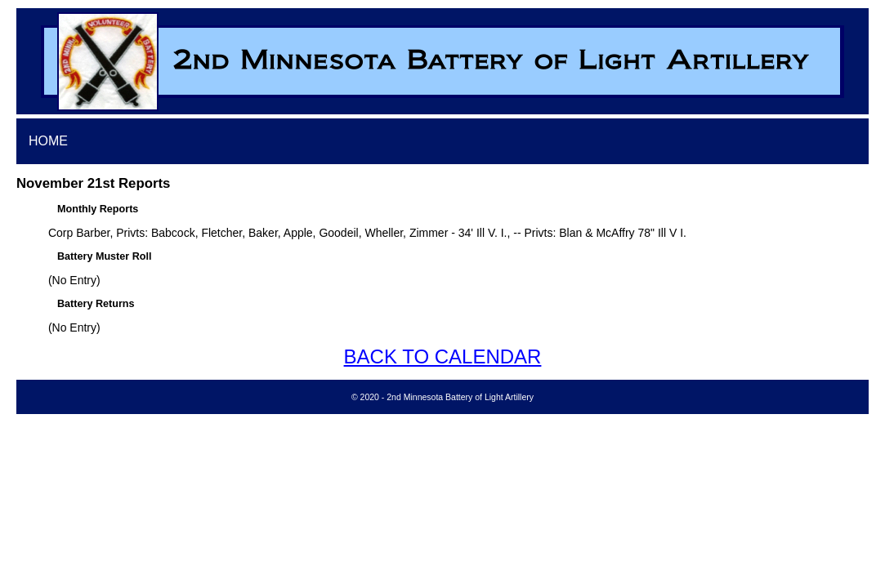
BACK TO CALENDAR (443, 356)
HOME (48, 141)
